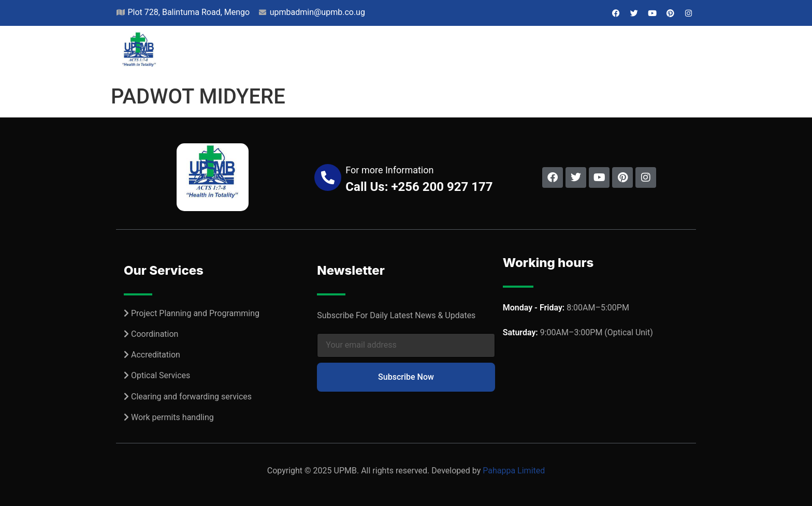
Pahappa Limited (514, 471)
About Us (289, 53)
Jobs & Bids (596, 53)
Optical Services (161, 375)
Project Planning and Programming (195, 313)
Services (400, 53)
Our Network (464, 53)
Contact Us (661, 53)
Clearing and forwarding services (191, 397)
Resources (533, 53)
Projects (345, 53)
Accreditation (156, 355)
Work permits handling (172, 417)
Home (243, 53)
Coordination (155, 334)
